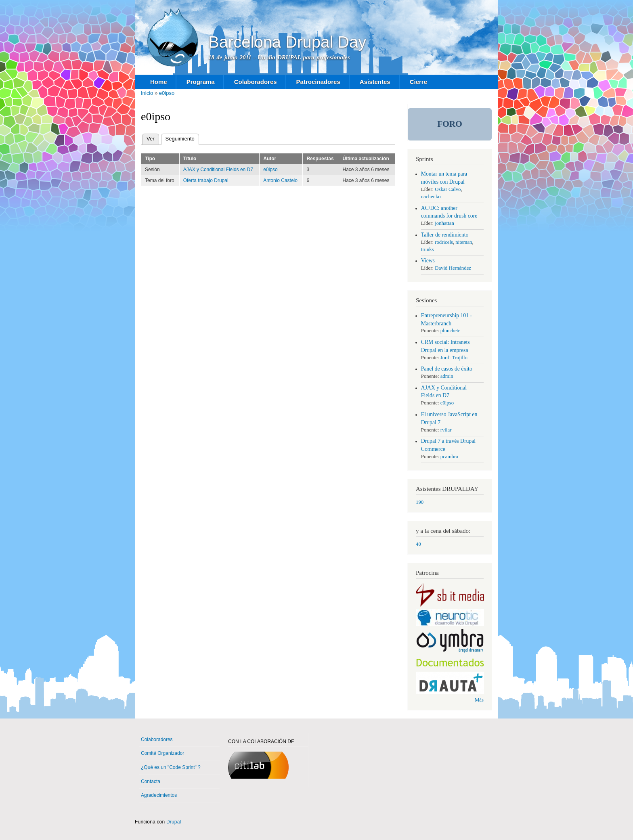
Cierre (418, 82)
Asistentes (375, 82)
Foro (450, 124)
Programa (201, 82)
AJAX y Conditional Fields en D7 (218, 170)
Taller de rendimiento (445, 235)
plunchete (451, 331)
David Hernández (453, 268)
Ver (151, 139)
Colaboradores (256, 82)
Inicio (147, 93)
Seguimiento (182, 139)
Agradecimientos (159, 795)
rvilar (446, 430)
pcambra (449, 457)
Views (428, 261)
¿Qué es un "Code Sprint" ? (171, 767)
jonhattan (444, 223)
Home (159, 82)
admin (447, 376)
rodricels (444, 242)
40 (418, 544)
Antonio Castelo (280, 180)
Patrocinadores (318, 82)
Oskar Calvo (448, 189)
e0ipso (167, 93)
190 (420, 502)
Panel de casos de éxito (447, 369)
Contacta (151, 781)
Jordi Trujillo (454, 358)
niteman (464, 242)
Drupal (174, 822)
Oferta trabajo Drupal (206, 180)
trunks (428, 249)
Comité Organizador (162, 753)
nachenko (431, 197)
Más (479, 700)
